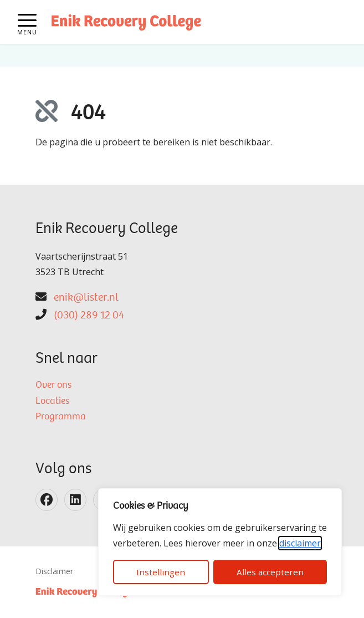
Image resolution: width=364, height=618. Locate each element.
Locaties (52, 402)
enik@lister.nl (86, 298)
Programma (61, 417)
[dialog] (220, 542)
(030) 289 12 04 (89, 316)
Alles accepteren (270, 572)
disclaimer (300, 543)
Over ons (53, 386)
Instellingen (161, 572)
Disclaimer (54, 571)
